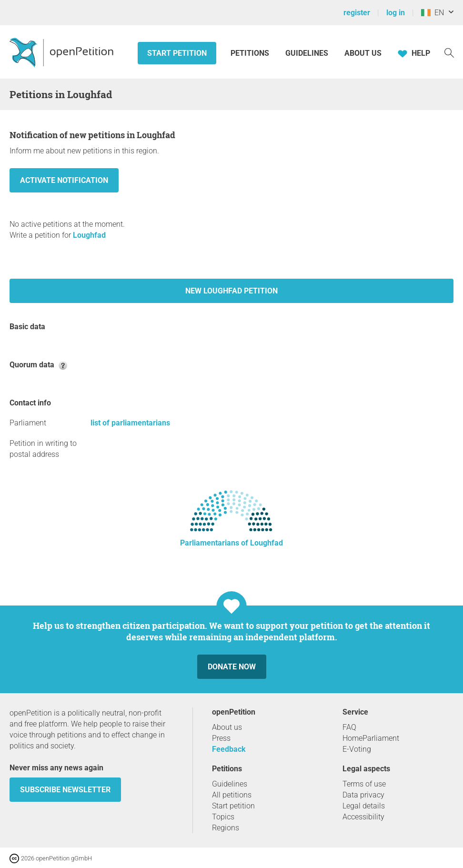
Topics (223, 817)
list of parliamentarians (130, 423)
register (357, 13)
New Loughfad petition (231, 291)
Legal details (364, 806)
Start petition (177, 53)
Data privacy (363, 795)
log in (396, 13)
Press (221, 738)
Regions (226, 828)
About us (363, 53)
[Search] (449, 52)
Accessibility (363, 817)
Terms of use (364, 784)
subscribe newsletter (65, 790)
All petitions (232, 795)
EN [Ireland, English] (433, 13)
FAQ (349, 727)
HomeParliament (371, 738)
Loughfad (89, 235)
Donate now (232, 667)
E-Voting (357, 749)
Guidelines (307, 53)
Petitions (251, 53)
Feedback (229, 749)
